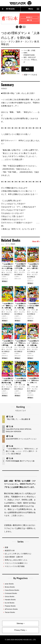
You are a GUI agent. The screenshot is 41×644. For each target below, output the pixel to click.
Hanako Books (10, 600)
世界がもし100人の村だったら (16, 560)
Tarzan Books (10, 612)
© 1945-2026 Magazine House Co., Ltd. (20, 640)
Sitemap (20, 623)
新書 (6, 547)
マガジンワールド (21, 3)
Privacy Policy (20, 630)
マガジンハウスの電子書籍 (15, 566)
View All (36, 242)
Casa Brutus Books (12, 590)
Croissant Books (11, 593)
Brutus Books (10, 587)
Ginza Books (10, 596)
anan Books (9, 584)
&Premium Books (11, 609)
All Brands (8, 9)
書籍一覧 (33, 20)
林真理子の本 (10, 551)
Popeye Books (10, 606)
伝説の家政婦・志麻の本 (14, 557)
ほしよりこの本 (18, 554)
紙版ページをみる (31, 75)
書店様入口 (32, 17)
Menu (34, 9)
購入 (28, 69)
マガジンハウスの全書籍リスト (16, 563)
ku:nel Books (10, 603)
